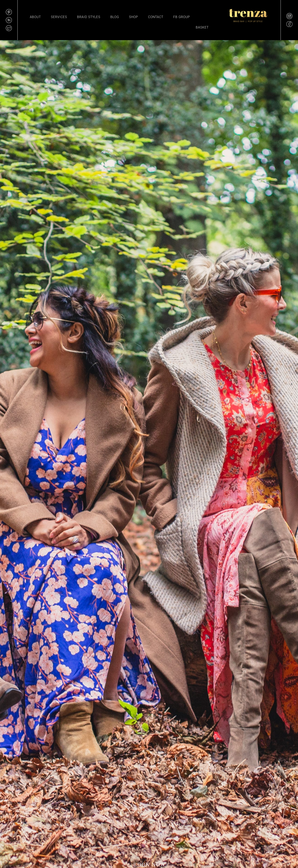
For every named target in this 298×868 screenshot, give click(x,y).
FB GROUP (182, 17)
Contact (156, 17)
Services (59, 17)
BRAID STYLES (89, 17)
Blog (115, 17)
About (35, 17)
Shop (134, 17)
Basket (202, 27)
